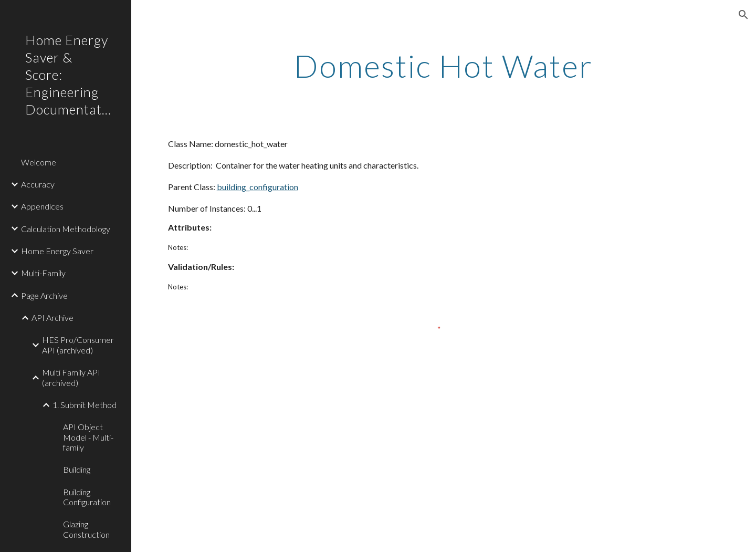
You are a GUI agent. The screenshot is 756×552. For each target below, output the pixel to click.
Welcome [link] (39, 162)
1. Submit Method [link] (85, 405)
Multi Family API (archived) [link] (71, 377)
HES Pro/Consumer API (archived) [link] (78, 345)
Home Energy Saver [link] (57, 251)
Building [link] (77, 469)
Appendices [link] (42, 206)
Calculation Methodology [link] (66, 229)
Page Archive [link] (44, 295)
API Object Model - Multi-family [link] (88, 437)
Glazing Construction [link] (86, 529)
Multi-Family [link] (43, 273)
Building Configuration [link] (87, 497)
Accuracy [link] (38, 184)
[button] (743, 15)
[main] (444, 66)
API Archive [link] (52, 317)
